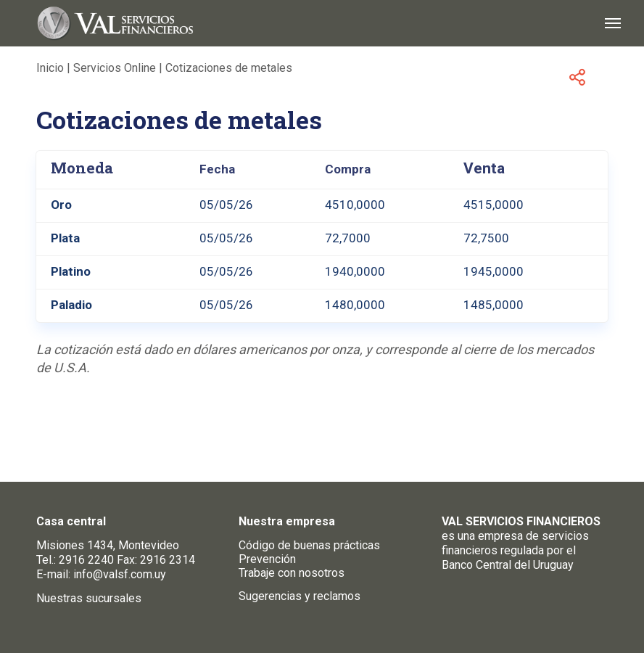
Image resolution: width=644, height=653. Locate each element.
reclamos (337, 596)
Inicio (50, 68)
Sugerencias (270, 596)
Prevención (267, 559)
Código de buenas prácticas (309, 545)
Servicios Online (115, 68)
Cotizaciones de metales (229, 68)
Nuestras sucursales (89, 598)
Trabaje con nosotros (292, 573)
